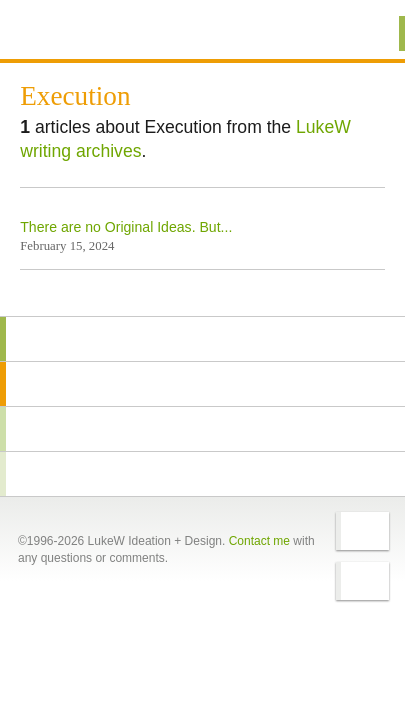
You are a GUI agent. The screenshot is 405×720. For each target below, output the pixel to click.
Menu (364, 33)
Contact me (259, 541)
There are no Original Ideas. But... (126, 227)
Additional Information (88, 32)
